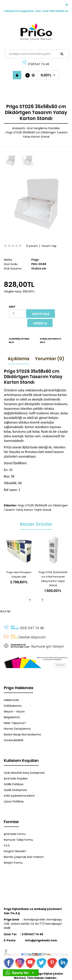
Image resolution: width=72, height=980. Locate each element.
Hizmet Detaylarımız (17, 729)
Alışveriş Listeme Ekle (19, 340)
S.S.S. (7, 845)
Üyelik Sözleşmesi (15, 790)
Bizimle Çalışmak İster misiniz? (24, 857)
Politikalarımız (13, 706)
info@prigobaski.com (30, 940)
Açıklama (19, 359)
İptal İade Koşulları (16, 778)
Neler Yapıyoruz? (15, 723)
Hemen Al (40, 323)
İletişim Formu (13, 863)
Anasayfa (18, 128)
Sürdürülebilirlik (14, 740)
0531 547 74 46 (32, 628)
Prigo (35, 260)
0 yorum (32, 246)
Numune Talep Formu (18, 840)
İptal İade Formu (15, 834)
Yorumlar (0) (50, 359)
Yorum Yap (49, 246)
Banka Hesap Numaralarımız (22, 734)
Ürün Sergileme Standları (43, 128)
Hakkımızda (11, 700)
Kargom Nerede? (15, 851)
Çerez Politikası (14, 801)
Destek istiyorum (32, 637)
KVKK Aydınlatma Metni (19, 796)
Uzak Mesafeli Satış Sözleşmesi (24, 773)
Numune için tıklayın (48, 646)
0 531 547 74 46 (39, 64)
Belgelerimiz (12, 717)
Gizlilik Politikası (14, 784)
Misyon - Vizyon (14, 712)
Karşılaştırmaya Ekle (51, 340)
